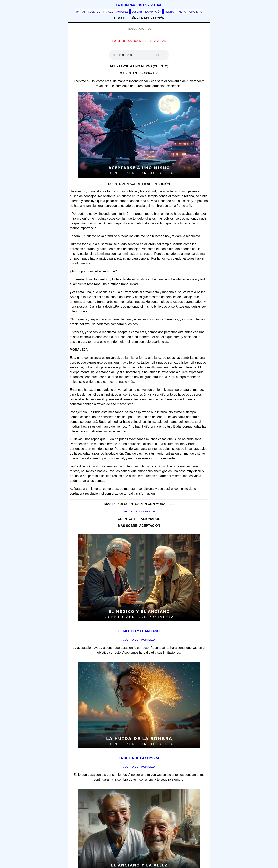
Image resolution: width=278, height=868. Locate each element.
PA (78, 12)
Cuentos (94, 12)
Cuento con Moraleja (139, 640)
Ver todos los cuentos (139, 512)
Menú (182, 12)
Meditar (170, 12)
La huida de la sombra (139, 758)
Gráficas (196, 12)
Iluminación (153, 12)
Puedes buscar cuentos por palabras (139, 41)
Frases (108, 12)
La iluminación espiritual (139, 5)
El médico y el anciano (139, 631)
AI (84, 12)
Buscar (137, 12)
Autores (122, 12)
